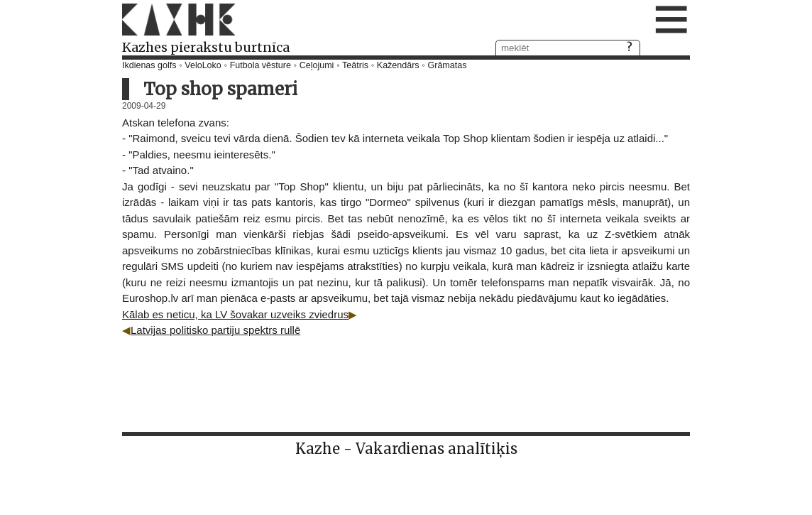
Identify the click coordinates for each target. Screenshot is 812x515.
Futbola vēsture (260, 65)
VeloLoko (203, 65)
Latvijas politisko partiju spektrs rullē (215, 330)
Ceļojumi (317, 65)
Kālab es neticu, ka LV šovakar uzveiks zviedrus (235, 314)
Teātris (355, 65)
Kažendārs (398, 65)
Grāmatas (448, 65)
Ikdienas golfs (149, 65)
